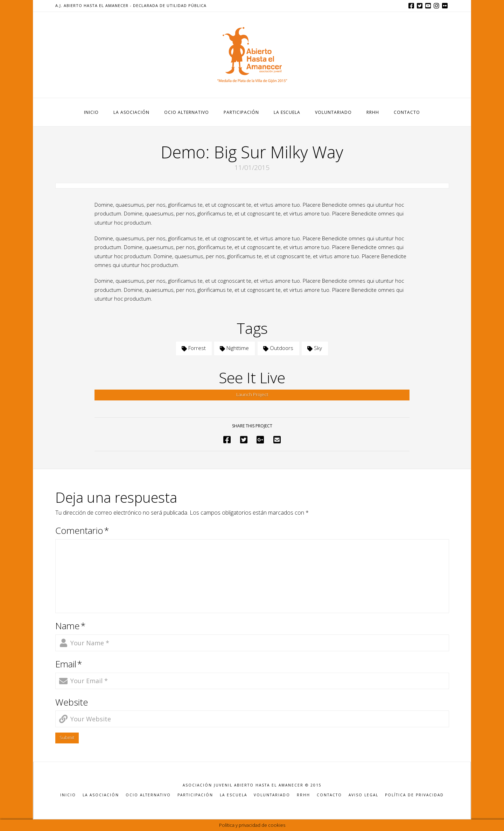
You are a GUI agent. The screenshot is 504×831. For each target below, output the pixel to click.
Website (72, 702)
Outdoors (278, 348)
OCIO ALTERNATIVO (148, 795)
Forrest (194, 348)
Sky (315, 348)
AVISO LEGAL (363, 795)
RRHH (303, 795)
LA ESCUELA (233, 795)
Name (71, 626)
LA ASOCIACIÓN (101, 795)
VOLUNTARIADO (272, 795)
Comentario (82, 531)
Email (69, 664)
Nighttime (234, 348)
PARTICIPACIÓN (195, 795)
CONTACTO (329, 795)
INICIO (68, 795)
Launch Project (252, 394)
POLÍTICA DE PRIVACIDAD (414, 795)
